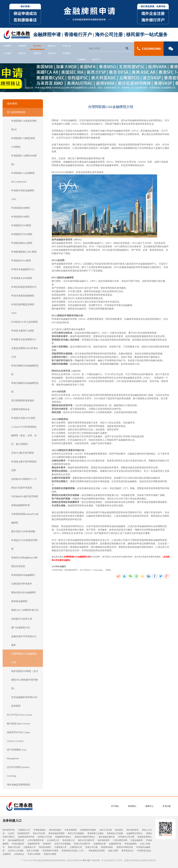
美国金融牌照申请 (25, 505)
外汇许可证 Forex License (23, 715)
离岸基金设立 (128, 851)
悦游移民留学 (23, 833)
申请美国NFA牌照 (25, 217)
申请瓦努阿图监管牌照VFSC (25, 309)
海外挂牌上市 (69, 840)
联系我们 (132, 806)
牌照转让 (52, 46)
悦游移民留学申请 (26, 837)
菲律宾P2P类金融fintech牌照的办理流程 (25, 562)
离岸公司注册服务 (76, 833)
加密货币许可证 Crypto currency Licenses (23, 737)
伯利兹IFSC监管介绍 (25, 619)
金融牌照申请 (34, 844)
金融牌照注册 (100, 844)
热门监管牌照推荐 (139, 88)
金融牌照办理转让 (135, 833)
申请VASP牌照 (34, 854)
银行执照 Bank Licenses (23, 724)
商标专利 (52, 53)
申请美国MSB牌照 (25, 208)
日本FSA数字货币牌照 (25, 453)
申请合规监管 (18, 844)
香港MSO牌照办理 (125, 847)
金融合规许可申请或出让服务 (25, 641)
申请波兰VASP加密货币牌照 (25, 545)
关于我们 (115, 806)
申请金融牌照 (131, 844)
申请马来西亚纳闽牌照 (25, 296)
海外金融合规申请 (107, 837)
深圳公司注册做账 (63, 844)
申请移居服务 (40, 830)
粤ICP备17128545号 (91, 860)
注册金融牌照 (137, 840)
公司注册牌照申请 (36, 840)
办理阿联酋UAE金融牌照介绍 (162, 88)
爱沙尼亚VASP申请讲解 (25, 532)
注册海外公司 (24, 830)
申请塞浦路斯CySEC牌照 (25, 252)
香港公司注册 (14, 847)
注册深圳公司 (76, 847)
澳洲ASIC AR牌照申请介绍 (25, 610)
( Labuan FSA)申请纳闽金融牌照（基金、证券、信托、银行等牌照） (25, 435)
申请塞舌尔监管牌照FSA (25, 340)
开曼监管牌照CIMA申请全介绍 (25, 353)
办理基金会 (19, 854)
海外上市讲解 (33, 851)
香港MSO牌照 (50, 854)
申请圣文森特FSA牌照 (25, 331)
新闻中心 (149, 806)
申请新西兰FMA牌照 (25, 234)
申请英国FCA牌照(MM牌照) (25, 160)
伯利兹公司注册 (45, 837)
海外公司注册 (106, 830)
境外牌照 (37, 46)
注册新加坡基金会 (25, 409)
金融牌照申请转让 (63, 837)
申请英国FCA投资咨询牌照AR (25, 125)
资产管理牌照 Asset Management (23, 754)
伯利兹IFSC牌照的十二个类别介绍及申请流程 (25, 483)
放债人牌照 (113, 851)
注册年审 (37, 53)
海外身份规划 (55, 830)
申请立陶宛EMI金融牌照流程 (25, 370)
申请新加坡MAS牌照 (25, 243)
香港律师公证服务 (96, 833)
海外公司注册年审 (86, 840)
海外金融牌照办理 (16, 840)
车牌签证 (67, 53)
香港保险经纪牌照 (97, 851)
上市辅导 (7, 53)
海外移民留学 (133, 830)
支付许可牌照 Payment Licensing (23, 771)
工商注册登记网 (120, 840)
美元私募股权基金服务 (25, 401)
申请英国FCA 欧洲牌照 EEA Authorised (25, 177)
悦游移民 (119, 830)
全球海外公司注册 (126, 837)
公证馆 (11, 833)
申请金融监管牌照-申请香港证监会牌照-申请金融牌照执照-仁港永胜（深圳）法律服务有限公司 (78, 88)
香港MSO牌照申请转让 (85, 837)
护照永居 (67, 46)
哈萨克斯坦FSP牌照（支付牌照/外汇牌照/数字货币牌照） (25, 680)
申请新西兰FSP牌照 (25, 226)
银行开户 (96, 60)
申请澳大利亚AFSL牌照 (25, 418)
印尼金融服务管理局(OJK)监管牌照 (25, 702)
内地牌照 (7, 46)
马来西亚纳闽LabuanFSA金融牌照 (25, 518)
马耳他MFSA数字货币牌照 (25, 497)
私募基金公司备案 (115, 833)
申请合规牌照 (71, 830)
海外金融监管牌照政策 (23, 785)
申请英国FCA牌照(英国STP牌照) (25, 143)
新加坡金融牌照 (25, 601)
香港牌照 (22, 46)
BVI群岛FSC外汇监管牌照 (25, 322)
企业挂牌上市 (53, 840)
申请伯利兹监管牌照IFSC (25, 287)
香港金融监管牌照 (56, 833)
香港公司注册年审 (82, 844)
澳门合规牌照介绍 (25, 628)
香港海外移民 (107, 847)
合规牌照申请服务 (88, 830)
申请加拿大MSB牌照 (25, 278)
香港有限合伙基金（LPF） (73, 851)
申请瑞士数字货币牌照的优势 (25, 466)
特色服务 (82, 60)
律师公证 (22, 53)
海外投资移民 (45, 847)
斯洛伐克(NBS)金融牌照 (25, 593)
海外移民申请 (9, 830)
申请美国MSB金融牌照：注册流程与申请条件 (25, 579)
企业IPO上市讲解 (16, 851)
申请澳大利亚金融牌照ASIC (25, 195)
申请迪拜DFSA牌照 (25, 261)
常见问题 (167, 806)
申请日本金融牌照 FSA (25, 269)
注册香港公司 (30, 847)
